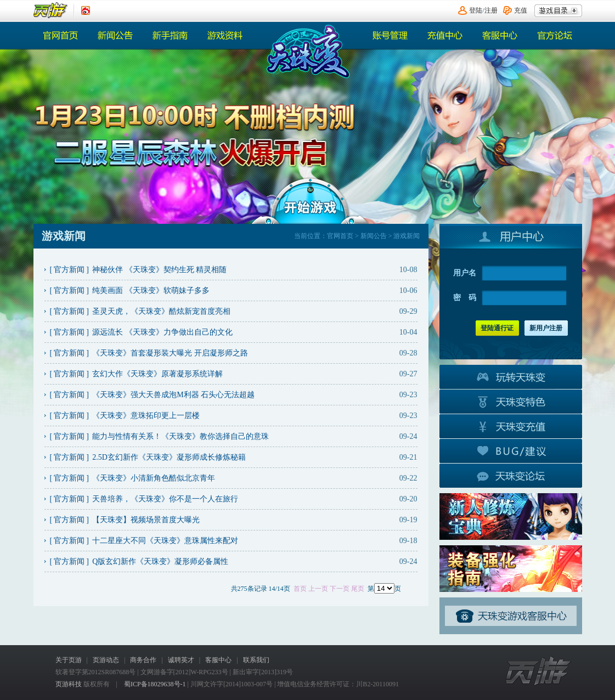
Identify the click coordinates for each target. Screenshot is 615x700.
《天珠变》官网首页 (307, 51)
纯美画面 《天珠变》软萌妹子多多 (151, 290)
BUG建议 (511, 450)
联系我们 (256, 660)
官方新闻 (69, 270)
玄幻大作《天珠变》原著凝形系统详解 (157, 374)
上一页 (318, 589)
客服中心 (500, 35)
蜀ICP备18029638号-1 (155, 684)
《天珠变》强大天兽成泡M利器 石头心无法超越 (173, 395)
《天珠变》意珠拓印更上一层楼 (146, 416)
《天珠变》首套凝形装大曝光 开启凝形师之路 (170, 353)
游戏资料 (225, 35)
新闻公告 (116, 35)
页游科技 (69, 684)
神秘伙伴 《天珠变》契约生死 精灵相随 (159, 270)
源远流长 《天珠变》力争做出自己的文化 (162, 332)
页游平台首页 (51, 11)
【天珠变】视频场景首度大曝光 (146, 520)
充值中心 (445, 35)
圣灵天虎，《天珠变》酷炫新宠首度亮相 (161, 311)
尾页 (358, 589)
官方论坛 (555, 35)
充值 (521, 10)
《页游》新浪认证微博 (86, 10)
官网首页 (61, 35)
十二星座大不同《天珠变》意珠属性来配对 (165, 541)
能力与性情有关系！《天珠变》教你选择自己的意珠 (180, 436)
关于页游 (69, 660)
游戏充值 (511, 426)
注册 (491, 10)
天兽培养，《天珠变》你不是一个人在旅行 (165, 499)
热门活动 (171, 35)
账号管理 (390, 35)
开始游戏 (310, 200)
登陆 (476, 10)
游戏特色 (511, 401)
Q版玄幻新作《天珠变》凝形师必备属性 (160, 561)
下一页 (340, 589)
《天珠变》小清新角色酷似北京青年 (154, 478)
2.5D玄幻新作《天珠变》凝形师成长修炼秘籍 (169, 457)
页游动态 (106, 660)
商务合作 (143, 660)
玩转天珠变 (511, 376)
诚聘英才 (181, 660)
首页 (300, 589)
